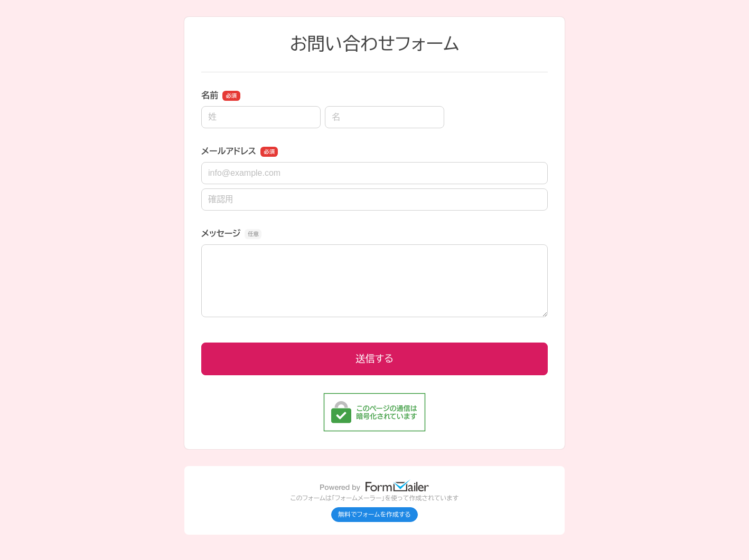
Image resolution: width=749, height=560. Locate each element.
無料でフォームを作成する (374, 515)
